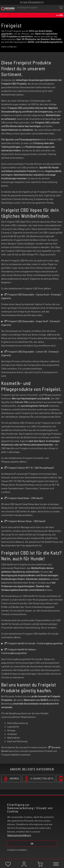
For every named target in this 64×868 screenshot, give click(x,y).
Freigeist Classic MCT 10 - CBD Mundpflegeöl (31, 468)
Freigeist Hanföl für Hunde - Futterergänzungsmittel (35, 643)
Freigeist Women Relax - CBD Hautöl (26, 521)
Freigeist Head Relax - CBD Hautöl (25, 498)
